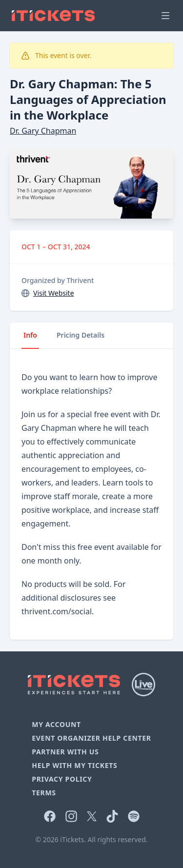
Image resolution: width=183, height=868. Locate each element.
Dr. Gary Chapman (43, 131)
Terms (44, 793)
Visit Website (54, 293)
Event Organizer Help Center (91, 738)
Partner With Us (65, 752)
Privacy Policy (62, 779)
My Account (56, 724)
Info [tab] (30, 335)
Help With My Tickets (74, 765)
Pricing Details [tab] (81, 335)
